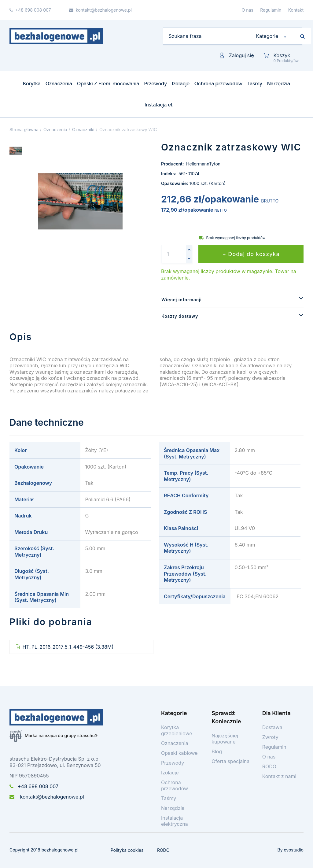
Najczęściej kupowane (225, 739)
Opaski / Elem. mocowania (108, 84)
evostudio (293, 850)
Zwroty (270, 737)
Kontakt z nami (279, 776)
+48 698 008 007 (34, 786)
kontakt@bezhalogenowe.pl (47, 797)
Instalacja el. (159, 105)
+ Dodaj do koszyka (251, 254)
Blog (217, 751)
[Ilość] (174, 254)
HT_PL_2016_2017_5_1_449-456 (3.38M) (67, 647)
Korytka (32, 84)
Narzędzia (279, 84)
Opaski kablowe (179, 753)
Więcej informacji (182, 300)
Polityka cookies (127, 850)
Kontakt (296, 10)
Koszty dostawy (180, 316)
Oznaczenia (59, 84)
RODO (269, 766)
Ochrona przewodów (218, 84)
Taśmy (255, 84)
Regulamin (271, 10)
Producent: (173, 164)
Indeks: (169, 174)
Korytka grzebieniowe (177, 730)
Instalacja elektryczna (175, 821)
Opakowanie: (175, 183)
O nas (248, 10)
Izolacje (181, 84)
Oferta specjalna (230, 761)
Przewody (155, 84)
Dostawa (272, 727)
